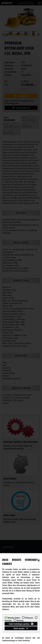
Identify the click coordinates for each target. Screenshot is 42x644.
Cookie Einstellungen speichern (21, 624)
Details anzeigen (21, 628)
